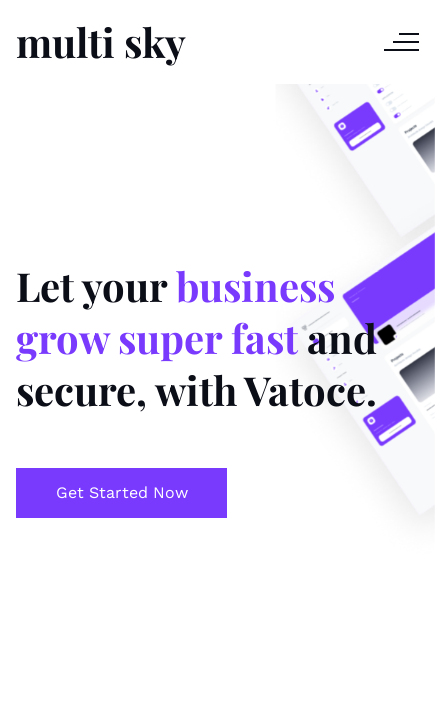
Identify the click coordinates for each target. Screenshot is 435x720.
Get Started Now (122, 492)
